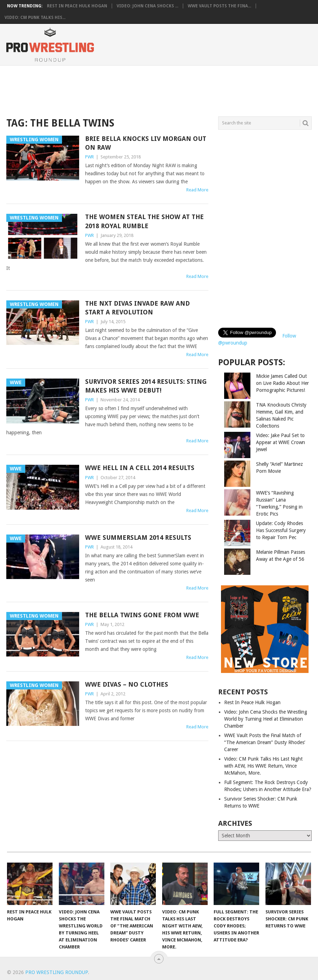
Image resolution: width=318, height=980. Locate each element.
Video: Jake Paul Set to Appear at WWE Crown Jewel (281, 442)
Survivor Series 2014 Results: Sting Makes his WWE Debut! (146, 386)
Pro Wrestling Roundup (57, 972)
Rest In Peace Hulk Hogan (77, 6)
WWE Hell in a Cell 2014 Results (140, 468)
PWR (89, 157)
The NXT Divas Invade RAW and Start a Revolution (137, 308)
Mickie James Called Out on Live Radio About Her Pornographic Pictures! (282, 383)
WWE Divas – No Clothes (127, 684)
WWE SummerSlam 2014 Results (138, 537)
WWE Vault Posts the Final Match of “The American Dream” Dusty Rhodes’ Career (265, 742)
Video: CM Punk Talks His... (35, 18)
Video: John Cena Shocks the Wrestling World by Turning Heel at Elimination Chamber (266, 719)
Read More (197, 190)
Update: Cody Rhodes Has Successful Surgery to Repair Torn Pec (281, 530)
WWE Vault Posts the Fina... (219, 6)
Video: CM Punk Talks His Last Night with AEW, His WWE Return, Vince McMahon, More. (263, 766)
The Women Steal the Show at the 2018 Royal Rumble (144, 221)
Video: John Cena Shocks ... (147, 6)
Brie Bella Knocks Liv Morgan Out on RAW (146, 143)
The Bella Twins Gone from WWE (142, 615)
